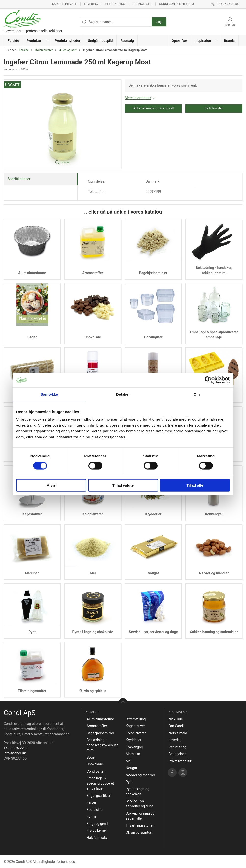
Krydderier (153, 514)
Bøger (32, 337)
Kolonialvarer (44, 50)
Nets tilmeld (178, 733)
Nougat (153, 573)
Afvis (51, 485)
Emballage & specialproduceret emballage (100, 783)
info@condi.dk (15, 753)
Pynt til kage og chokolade (93, 632)
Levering (91, 4)
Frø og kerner (97, 830)
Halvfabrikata (97, 838)
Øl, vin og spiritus (93, 691)
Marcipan (32, 573)
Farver (91, 802)
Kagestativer (32, 514)
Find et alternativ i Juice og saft (153, 108)
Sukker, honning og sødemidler (214, 632)
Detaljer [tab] (123, 394)
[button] (37, 41)
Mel (93, 573)
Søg (159, 22)
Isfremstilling (136, 719)
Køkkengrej (214, 514)
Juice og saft (68, 50)
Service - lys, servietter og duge (153, 632)
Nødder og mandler (214, 573)
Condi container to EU (177, 4)
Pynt (32, 632)
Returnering (115, 4)
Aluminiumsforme (32, 273)
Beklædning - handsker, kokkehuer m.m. (102, 745)
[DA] (33, 22)
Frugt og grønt (97, 824)
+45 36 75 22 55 (16, 748)
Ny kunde (176, 719)
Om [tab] (197, 394)
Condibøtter (153, 337)
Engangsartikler (99, 796)
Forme (92, 816)
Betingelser (142, 4)
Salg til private (64, 4)
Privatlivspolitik (180, 761)
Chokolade (93, 337)
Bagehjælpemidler (153, 273)
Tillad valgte (123, 485)
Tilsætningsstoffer (32, 691)
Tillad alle (195, 485)
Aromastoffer (93, 273)
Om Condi (176, 726)
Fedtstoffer (95, 810)
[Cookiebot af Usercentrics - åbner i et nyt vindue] (208, 380)
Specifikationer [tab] (19, 179)
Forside (24, 50)
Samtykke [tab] (49, 394)
